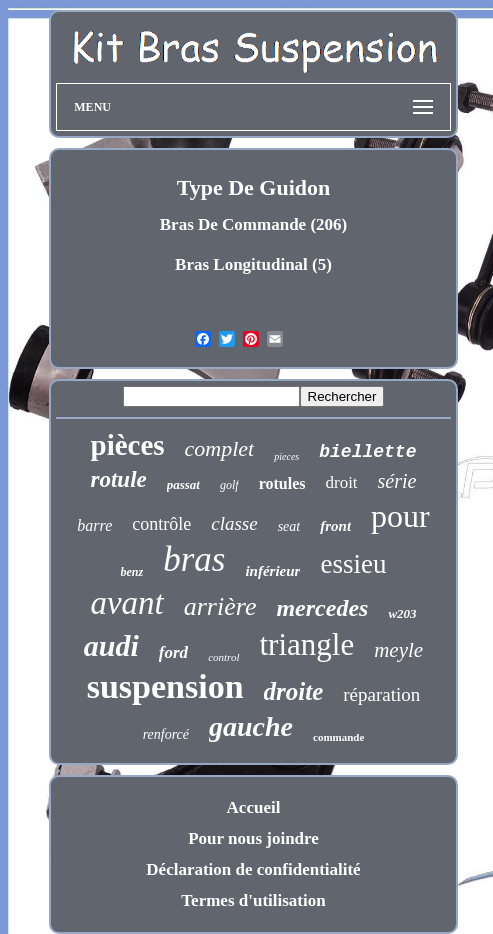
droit (341, 482)
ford (173, 652)
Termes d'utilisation (253, 900)
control (223, 657)
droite (294, 691)
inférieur (272, 571)
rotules (282, 483)
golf (229, 485)
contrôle (161, 524)
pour (400, 516)
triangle (307, 644)
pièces (128, 445)
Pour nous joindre (253, 838)
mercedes (322, 608)
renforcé (166, 734)
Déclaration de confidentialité (253, 869)
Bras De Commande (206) (253, 224)
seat (289, 526)
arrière (220, 606)
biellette (367, 452)
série (397, 481)
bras (194, 559)
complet (220, 448)
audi (111, 645)
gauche (251, 726)
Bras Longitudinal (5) (253, 264)
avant (126, 603)
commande (338, 737)
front (335, 526)
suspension (165, 686)
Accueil (254, 807)
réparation (381, 694)
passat (183, 484)
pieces (286, 456)
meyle (398, 650)
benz (132, 572)
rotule (119, 479)
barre (94, 525)
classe (234, 523)
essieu (353, 564)
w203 (402, 613)
